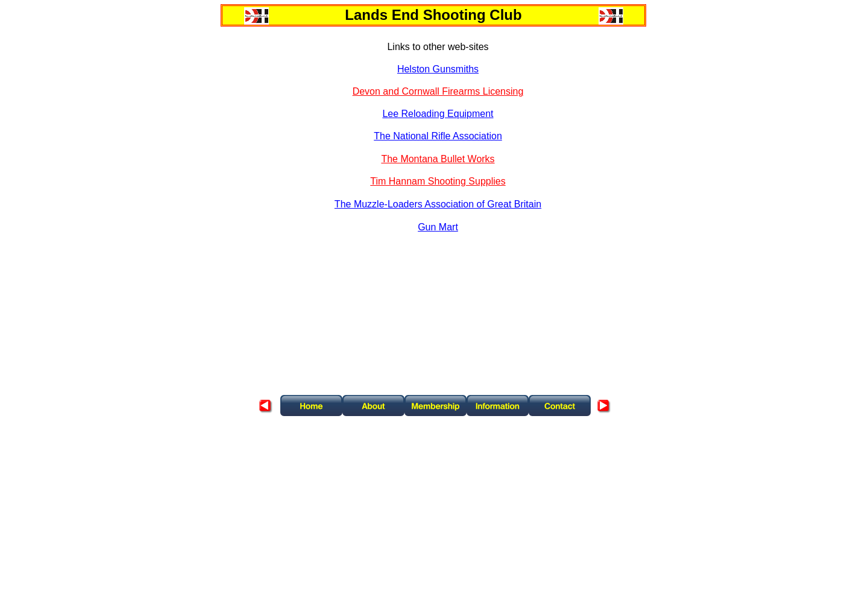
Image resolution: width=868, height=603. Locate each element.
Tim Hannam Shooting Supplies (438, 181)
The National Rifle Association (438, 136)
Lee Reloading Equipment (438, 114)
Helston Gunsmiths (438, 69)
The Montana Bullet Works (438, 159)
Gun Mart (438, 227)
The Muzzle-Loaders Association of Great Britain (438, 204)
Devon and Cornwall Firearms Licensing (438, 91)
